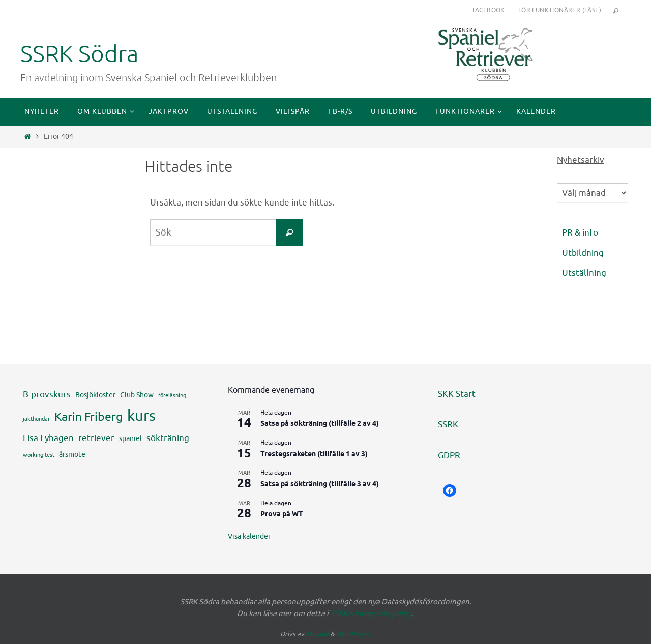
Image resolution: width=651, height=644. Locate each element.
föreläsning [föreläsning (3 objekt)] (172, 396)
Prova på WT (282, 515)
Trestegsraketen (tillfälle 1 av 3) (314, 455)
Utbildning (583, 253)
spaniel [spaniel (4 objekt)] (130, 438)
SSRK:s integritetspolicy (371, 614)
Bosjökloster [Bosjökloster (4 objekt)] (95, 395)
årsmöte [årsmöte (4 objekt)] (72, 454)
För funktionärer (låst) (560, 10)
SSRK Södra (79, 54)
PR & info (580, 233)
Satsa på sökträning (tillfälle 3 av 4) (320, 485)
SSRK (448, 425)
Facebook (489, 10)
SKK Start (457, 394)
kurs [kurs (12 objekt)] (141, 416)
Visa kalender (249, 536)
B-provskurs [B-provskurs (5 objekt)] (47, 394)
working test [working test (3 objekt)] (39, 455)
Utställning (584, 273)
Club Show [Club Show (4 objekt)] (137, 395)
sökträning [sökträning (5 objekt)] (168, 438)
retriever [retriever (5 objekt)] (96, 438)
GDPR (449, 456)
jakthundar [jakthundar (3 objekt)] (36, 419)
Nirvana (317, 634)
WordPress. (353, 634)
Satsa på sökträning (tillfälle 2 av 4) (320, 424)
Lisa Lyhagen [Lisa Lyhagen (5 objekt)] (48, 438)
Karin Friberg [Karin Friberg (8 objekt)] (88, 417)
